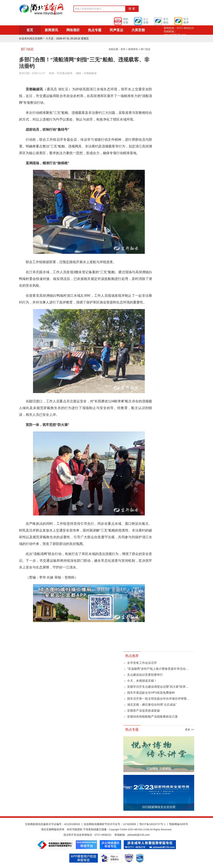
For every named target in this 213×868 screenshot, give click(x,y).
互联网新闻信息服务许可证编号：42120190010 (53, 824)
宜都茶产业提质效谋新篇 (143, 711)
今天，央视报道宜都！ (142, 681)
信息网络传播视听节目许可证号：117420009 (110, 824)
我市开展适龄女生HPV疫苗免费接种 (151, 693)
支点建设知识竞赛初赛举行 (145, 675)
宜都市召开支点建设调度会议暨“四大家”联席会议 (159, 687)
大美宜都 (138, 30)
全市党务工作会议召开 (142, 663)
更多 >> (190, 730)
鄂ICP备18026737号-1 (152, 824)
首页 (30, 30)
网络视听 (73, 30)
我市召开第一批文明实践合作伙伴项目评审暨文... (160, 699)
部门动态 (146, 49)
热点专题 (95, 30)
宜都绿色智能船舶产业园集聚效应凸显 (152, 717)
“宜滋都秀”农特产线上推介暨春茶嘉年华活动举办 (159, 669)
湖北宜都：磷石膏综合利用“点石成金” (152, 705)
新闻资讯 (51, 30)
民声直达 (116, 30)
